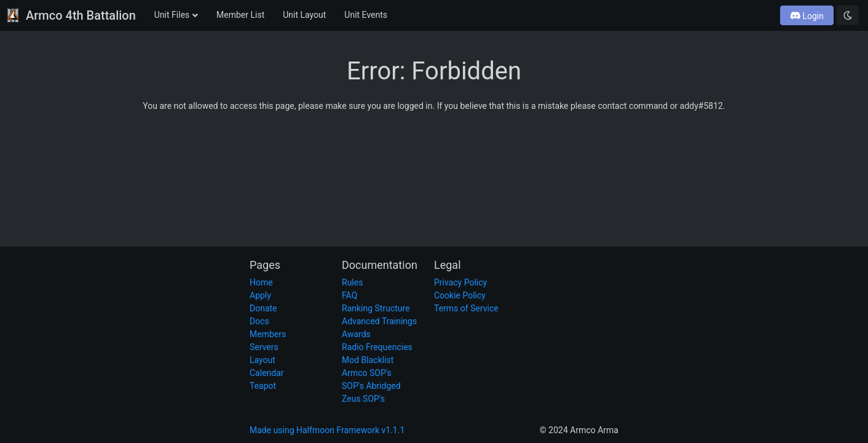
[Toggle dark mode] (848, 15)
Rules (352, 282)
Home (261, 282)
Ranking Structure (376, 308)
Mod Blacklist (368, 360)
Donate (263, 308)
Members (268, 334)
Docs (259, 321)
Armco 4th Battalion (71, 15)
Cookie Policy (460, 295)
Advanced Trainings (379, 321)
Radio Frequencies (377, 347)
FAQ (349, 295)
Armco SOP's (367, 373)
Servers (264, 347)
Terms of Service (466, 308)
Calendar (267, 373)
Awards (356, 334)
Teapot (263, 386)
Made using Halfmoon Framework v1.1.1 (327, 430)
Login (807, 16)
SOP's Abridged (371, 386)
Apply (260, 295)
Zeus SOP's (363, 399)
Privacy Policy (460, 282)
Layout (262, 360)
